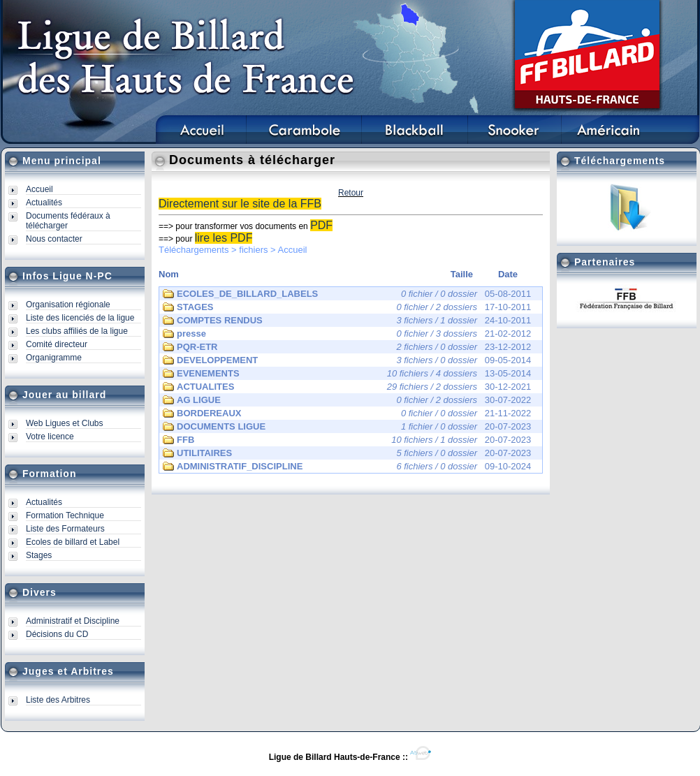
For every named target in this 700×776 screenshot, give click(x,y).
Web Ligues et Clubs (65, 423)
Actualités (44, 203)
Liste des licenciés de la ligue (80, 318)
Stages (39, 555)
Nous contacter (54, 239)
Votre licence (50, 437)
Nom (169, 274)
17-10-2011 (347, 307)
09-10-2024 (347, 467)
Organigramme (54, 358)
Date (508, 274)
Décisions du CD (57, 634)
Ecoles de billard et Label (73, 542)
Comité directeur (57, 344)
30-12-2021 (347, 387)
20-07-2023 (347, 427)
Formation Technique (65, 515)
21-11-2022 (347, 413)
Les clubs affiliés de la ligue (77, 331)
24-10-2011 (347, 321)
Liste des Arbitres (58, 700)
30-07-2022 (347, 400)
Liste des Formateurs (65, 529)
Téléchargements (194, 250)
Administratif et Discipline (73, 621)
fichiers (253, 250)
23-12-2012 (347, 347)
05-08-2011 (347, 294)
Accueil (39, 189)
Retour (351, 193)
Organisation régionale (68, 305)
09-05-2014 (347, 360)
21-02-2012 (347, 334)
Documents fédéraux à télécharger (68, 221)
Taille (462, 274)
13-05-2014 (347, 374)
